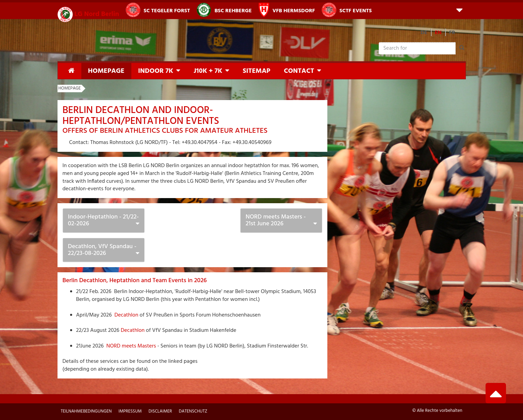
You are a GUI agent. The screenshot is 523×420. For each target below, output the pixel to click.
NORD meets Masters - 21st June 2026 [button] (276, 220)
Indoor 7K (156, 71)
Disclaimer (160, 411)
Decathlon (126, 315)
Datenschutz (193, 411)
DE (424, 33)
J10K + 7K (208, 71)
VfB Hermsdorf (287, 10)
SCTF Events (347, 10)
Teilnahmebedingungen (86, 411)
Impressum (130, 411)
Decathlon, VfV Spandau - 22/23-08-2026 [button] (102, 250)
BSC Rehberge (224, 10)
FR (452, 33)
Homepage (106, 71)
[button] (459, 10)
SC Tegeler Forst (158, 10)
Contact (299, 71)
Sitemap (256, 71)
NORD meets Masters (131, 346)
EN (438, 33)
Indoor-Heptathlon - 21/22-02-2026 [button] (103, 220)
